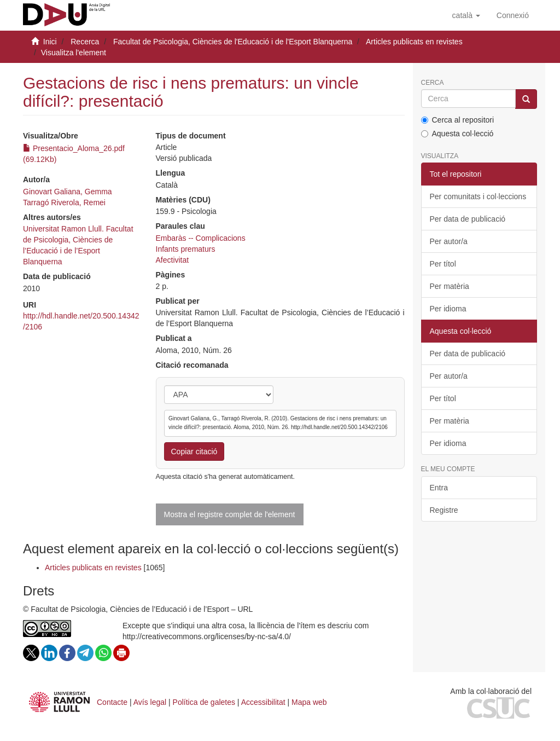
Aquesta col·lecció (457, 134)
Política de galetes (204, 702)
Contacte (112, 702)
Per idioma (448, 309)
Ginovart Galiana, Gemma (68, 192)
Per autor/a (449, 241)
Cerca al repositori (458, 120)
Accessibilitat (263, 702)
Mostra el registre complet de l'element (230, 514)
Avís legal (150, 702)
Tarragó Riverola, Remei (64, 202)
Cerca (433, 83)
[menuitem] (513, 15)
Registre (444, 510)
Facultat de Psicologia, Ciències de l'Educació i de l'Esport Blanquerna (233, 42)
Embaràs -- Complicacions (201, 238)
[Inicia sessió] (513, 15)
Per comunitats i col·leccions (478, 196)
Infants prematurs (186, 249)
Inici (50, 42)
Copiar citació (194, 451)
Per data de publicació (468, 219)
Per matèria (450, 286)
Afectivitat (173, 260)
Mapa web (309, 702)
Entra (439, 488)
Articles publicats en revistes (414, 42)
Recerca (85, 42)
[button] (466, 15)
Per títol (443, 264)
